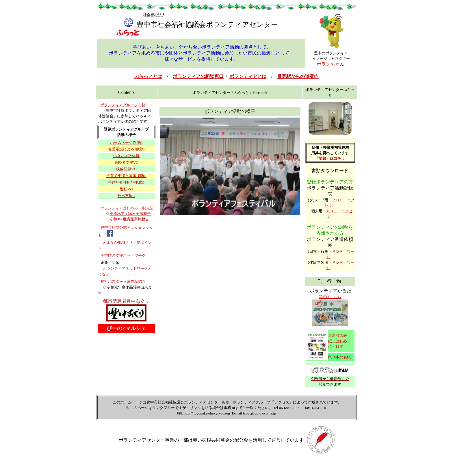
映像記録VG (126, 169)
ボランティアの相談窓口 (198, 76)
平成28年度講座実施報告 (130, 214)
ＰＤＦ (338, 200)
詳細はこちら (330, 297)
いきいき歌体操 (126, 156)
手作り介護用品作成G (126, 182)
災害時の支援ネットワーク (123, 255)
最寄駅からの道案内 (298, 76)
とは (148, 76)
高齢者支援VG (127, 162)
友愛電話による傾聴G (126, 149)
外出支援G (126, 196)
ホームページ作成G (126, 143)
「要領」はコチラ (330, 158)
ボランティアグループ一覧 (122, 105)
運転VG (126, 189)
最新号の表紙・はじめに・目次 (338, 341)
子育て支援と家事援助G (126, 176)
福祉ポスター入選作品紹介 (123, 281)
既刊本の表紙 (339, 357)
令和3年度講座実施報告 (129, 219)
